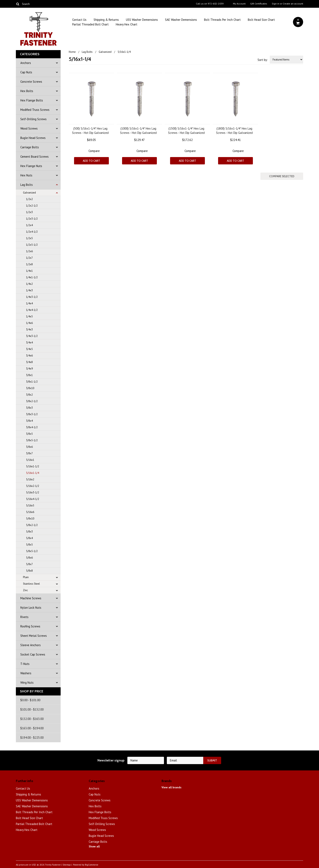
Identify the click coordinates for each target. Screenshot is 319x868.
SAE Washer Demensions (181, 20)
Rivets (24, 617)
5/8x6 (29, 558)
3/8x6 (29, 447)
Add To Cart (91, 161)
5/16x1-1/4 (33, 473)
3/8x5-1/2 (32, 440)
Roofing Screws (30, 626)
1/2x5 (29, 238)
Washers (26, 673)
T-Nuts (25, 664)
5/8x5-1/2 (32, 551)
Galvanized (29, 193)
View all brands (172, 787)
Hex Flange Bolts (32, 100)
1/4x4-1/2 (32, 310)
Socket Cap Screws (33, 654)
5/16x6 (30, 512)
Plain (26, 577)
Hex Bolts (27, 91)
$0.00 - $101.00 (30, 700)
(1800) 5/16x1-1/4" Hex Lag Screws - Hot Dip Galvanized (234, 131)
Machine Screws (31, 598)
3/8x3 (29, 408)
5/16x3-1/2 (33, 492)
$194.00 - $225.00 (32, 738)
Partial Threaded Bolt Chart (90, 24)
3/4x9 (29, 369)
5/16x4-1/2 (33, 499)
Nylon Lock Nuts (31, 608)
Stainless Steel (31, 584)
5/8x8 (29, 571)
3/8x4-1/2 (32, 427)
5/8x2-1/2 (32, 525)
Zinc (25, 590)
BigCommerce (92, 865)
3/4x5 (29, 349)
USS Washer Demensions (142, 20)
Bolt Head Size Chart (261, 20)
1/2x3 (29, 212)
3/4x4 (29, 343)
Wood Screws (29, 128)
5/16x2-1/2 (33, 486)
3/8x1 (29, 375)
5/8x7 (29, 564)
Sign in (276, 4)
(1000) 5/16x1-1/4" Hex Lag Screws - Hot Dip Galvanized (138, 131)
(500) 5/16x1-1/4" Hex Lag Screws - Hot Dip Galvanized (90, 131)
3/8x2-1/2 (32, 401)
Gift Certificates (259, 4)
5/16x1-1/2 (33, 466)
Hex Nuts (26, 175)
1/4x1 (29, 271)
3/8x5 (29, 434)
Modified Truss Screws (35, 110)
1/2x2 (29, 199)
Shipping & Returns (106, 20)
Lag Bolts (27, 185)
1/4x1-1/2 (32, 277)
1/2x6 (29, 251)
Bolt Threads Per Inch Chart (222, 20)
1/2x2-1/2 (32, 206)
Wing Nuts (27, 683)
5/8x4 (29, 538)
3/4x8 (29, 362)
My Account (239, 4)
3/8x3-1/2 (32, 414)
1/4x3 (29, 290)
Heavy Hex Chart (127, 24)
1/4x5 (29, 316)
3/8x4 (29, 421)
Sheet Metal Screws (34, 636)
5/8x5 (29, 545)
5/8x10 (30, 519)
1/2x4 (29, 225)
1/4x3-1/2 (32, 297)
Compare (94, 151)
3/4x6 (29, 356)
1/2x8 (29, 264)
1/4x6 (29, 323)
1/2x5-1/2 (32, 245)
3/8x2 (29, 395)
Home (72, 52)
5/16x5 (30, 506)
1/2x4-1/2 (32, 232)
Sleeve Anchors (31, 645)
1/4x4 (29, 303)
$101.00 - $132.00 (32, 709)
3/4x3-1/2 (32, 336)
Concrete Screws (31, 82)
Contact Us (79, 20)
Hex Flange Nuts (31, 166)
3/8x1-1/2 (32, 382)
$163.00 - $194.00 (32, 728)
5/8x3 (29, 532)
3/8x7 (29, 453)
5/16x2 (30, 479)
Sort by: (263, 60)
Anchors (26, 63)
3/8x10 (30, 388)
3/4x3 (29, 329)
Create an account (293, 4)
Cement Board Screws (34, 157)
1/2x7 (29, 258)
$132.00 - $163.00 (32, 719)
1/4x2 (29, 284)
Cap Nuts (26, 72)
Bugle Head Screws (33, 138)
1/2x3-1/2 (32, 219)
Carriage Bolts (30, 147)
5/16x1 (30, 460)
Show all (94, 846)
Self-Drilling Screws (33, 119)
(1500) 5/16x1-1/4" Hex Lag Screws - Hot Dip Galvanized (186, 131)
